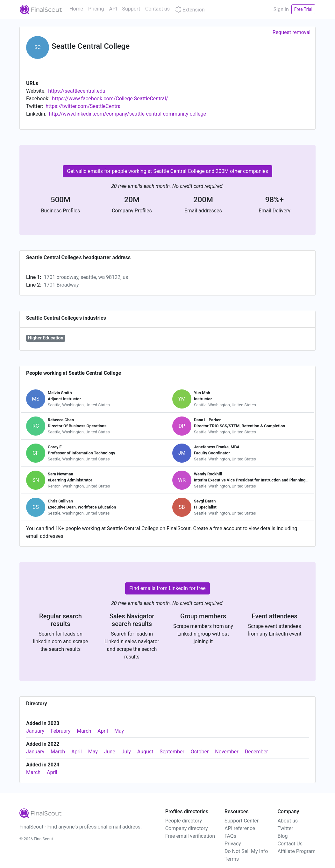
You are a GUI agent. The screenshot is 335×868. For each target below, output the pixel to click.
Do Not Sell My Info (246, 851)
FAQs (230, 836)
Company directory (187, 828)
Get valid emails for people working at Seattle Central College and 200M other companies (167, 171)
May (119, 731)
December (257, 752)
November (227, 752)
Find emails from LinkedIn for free (167, 588)
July (126, 752)
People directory (184, 821)
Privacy (233, 844)
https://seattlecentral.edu (77, 91)
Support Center (242, 821)
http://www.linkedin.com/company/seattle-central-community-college (127, 114)
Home (76, 9)
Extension (190, 10)
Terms (232, 859)
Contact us (157, 9)
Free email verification (190, 836)
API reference (240, 828)
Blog (282, 836)
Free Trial (303, 9)
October (200, 752)
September (172, 752)
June (110, 752)
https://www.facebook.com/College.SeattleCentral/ (110, 99)
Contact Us (290, 844)
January (35, 731)
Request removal (292, 32)
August (145, 752)
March (84, 731)
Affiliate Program (296, 851)
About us (288, 821)
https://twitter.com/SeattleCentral (84, 106)
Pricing (96, 9)
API (113, 9)
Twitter (285, 828)
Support (131, 9)
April (103, 731)
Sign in (281, 9)
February (61, 731)
